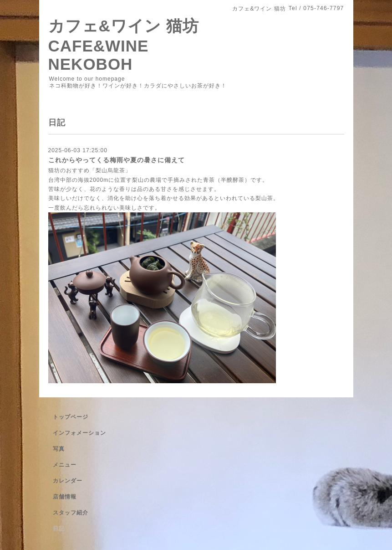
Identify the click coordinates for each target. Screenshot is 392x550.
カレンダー (68, 481)
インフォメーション (79, 433)
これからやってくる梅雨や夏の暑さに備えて (117, 160)
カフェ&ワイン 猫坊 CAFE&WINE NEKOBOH (124, 45)
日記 (59, 529)
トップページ (71, 417)
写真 (59, 449)
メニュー (65, 465)
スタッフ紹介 (71, 513)
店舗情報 (65, 497)
